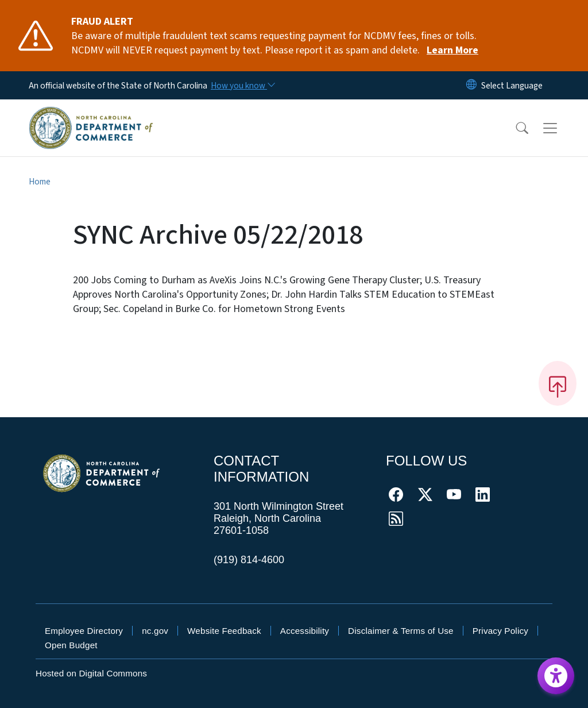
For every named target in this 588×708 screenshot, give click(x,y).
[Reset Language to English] (471, 85)
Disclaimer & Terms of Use (401, 631)
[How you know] (242, 86)
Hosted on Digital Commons (91, 673)
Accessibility (305, 631)
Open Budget (71, 645)
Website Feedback (224, 631)
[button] (514, 128)
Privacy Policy (500, 631)
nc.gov (155, 631)
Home (40, 182)
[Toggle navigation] (561, 128)
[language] (512, 86)
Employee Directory (84, 631)
